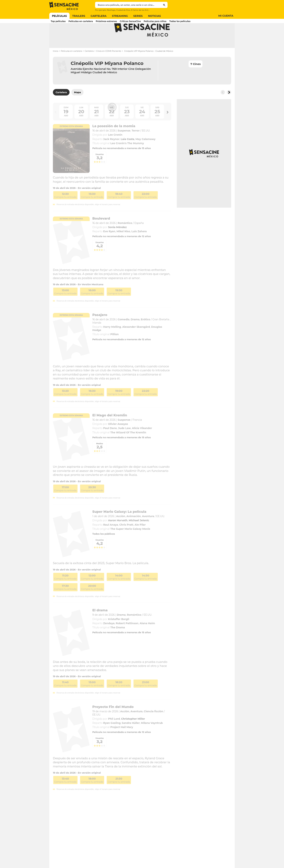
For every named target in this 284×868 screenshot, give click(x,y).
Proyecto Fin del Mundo (113, 720)
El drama (100, 624)
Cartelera (89, 64)
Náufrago (111, 10)
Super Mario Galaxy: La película (119, 525)
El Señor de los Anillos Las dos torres (147, 10)
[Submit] (164, 5)
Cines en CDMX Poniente (109, 64)
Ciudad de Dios (123, 10)
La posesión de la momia (114, 139)
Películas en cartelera (71, 64)
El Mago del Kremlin (110, 429)
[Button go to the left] (223, 106)
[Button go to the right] (229, 106)
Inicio (56, 64)
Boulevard (101, 232)
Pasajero (100, 328)
